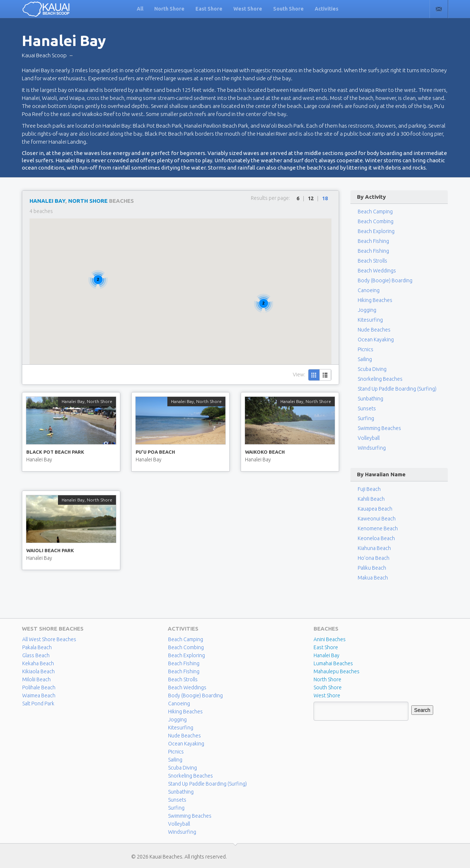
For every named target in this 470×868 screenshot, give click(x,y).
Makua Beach (373, 578)
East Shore (209, 9)
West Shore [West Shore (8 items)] (327, 695)
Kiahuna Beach (374, 548)
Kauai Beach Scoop (44, 55)
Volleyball (369, 438)
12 (311, 198)
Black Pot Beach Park (55, 452)
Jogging (367, 310)
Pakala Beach (37, 647)
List (325, 375)
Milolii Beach (36, 679)
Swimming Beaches (379, 428)
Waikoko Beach (265, 452)
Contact (439, 9)
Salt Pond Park (38, 704)
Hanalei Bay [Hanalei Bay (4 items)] (327, 655)
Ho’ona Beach (374, 558)
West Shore (248, 9)
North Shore (169, 9)
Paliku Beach (372, 568)
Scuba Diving (372, 369)
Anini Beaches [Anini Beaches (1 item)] (330, 639)
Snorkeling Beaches (380, 379)
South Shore (288, 9)
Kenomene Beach (378, 528)
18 (325, 198)
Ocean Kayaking (376, 340)
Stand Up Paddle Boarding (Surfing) (397, 389)
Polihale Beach (39, 687)
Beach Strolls (372, 261)
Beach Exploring (376, 231)
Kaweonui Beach (377, 519)
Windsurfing (372, 448)
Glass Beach (36, 655)
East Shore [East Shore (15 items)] (326, 647)
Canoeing (369, 290)
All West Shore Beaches (49, 639)
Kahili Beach (371, 499)
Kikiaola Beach (38, 671)
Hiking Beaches (375, 300)
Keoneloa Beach (376, 538)
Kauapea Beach (375, 509)
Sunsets (367, 408)
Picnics (366, 349)
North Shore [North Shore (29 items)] (327, 679)
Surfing (366, 418)
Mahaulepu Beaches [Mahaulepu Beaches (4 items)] (337, 671)
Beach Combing (376, 221)
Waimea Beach (39, 695)
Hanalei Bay (47, 201)
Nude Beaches (374, 330)
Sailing (365, 359)
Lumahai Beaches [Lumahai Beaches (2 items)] (333, 663)
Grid (314, 375)
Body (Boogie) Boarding (385, 280)
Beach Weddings (377, 271)
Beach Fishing (373, 241)
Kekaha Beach (38, 663)
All (140, 9)
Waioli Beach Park (50, 550)
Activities (327, 9)
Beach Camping (186, 639)
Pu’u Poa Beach (155, 452)
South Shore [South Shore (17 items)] (328, 687)
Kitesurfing (370, 320)
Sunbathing (370, 399)
